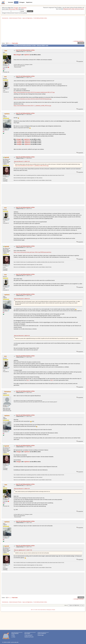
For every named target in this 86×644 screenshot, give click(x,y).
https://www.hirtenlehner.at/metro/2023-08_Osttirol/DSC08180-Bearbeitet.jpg (33, 99)
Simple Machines (43, 610)
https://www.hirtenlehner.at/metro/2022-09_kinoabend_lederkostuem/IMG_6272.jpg (34, 92)
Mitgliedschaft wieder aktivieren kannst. (74, 9)
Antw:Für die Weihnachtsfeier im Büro (25, 50)
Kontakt (27, 633)
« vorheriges (76, 41)
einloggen (16, 8)
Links (13, 637)
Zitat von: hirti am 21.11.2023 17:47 (22, 161)
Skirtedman (8, 392)
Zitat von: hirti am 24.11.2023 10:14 (22, 299)
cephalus (7, 114)
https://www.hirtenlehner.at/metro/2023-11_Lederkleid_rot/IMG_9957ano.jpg (32, 106)
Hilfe (13, 635)
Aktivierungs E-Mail (13, 9)
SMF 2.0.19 (33, 610)
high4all (7, 157)
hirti (5, 77)
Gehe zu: (66, 605)
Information (42, 633)
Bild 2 (52, 380)
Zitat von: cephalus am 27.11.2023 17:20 (23, 550)
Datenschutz (29, 637)
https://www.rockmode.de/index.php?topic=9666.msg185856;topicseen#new (32, 252)
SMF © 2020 (38, 610)
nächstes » (82, 41)
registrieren (24, 8)
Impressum (28, 635)
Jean (6, 51)
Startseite (15, 633)
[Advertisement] (43, 30)
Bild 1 (28, 380)
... (10, 43)
